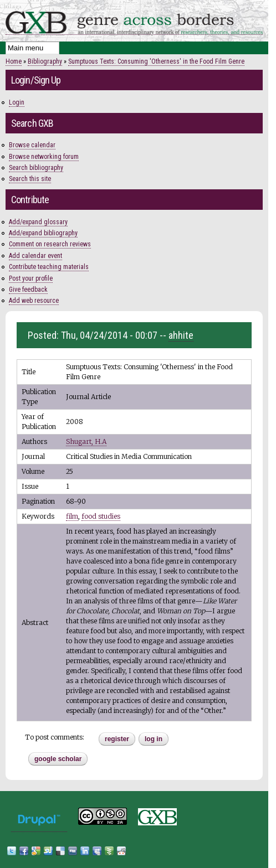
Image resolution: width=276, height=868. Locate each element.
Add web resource (34, 301)
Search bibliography (36, 168)
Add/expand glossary (38, 222)
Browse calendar (32, 145)
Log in (154, 739)
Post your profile (31, 278)
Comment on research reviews (50, 244)
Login (17, 102)
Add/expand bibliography (43, 233)
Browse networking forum (44, 157)
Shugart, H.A (86, 441)
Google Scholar (58, 759)
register (117, 739)
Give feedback (28, 290)
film (72, 516)
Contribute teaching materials (49, 267)
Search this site (30, 179)
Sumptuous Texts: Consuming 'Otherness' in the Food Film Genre (156, 61)
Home (14, 61)
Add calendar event (35, 256)
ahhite (181, 335)
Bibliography (45, 61)
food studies (101, 516)
